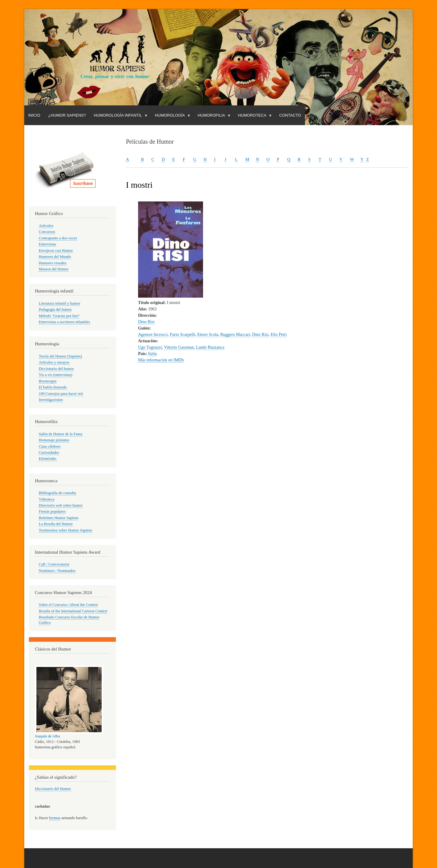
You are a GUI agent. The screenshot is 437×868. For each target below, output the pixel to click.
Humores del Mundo (55, 257)
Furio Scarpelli (183, 335)
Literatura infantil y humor (60, 303)
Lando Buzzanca (210, 347)
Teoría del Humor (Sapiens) (60, 356)
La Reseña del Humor (56, 524)
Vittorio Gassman (179, 347)
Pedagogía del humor (55, 309)
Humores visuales (53, 263)
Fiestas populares (52, 511)
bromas (55, 818)
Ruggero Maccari (235, 335)
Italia (152, 354)
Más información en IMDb (161, 360)
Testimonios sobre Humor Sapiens (66, 530)
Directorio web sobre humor (61, 505)
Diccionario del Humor (53, 789)
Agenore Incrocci (153, 335)
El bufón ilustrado (53, 387)
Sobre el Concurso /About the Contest (68, 605)
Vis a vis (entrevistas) (56, 375)
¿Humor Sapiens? (67, 115)
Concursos (47, 232)
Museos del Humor (54, 269)
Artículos (46, 226)
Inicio (34, 115)
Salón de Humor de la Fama (61, 434)
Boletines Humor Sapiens (59, 518)
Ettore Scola (208, 335)
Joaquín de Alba (47, 736)
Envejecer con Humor (56, 251)
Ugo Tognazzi (150, 347)
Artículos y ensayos (54, 362)
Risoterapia (48, 381)
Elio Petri (279, 335)
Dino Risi (146, 322)
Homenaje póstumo (54, 440)
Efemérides (48, 459)
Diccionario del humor (56, 369)
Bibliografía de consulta (58, 493)
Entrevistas (47, 244)
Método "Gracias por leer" (59, 316)
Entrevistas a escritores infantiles (64, 322)
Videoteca (47, 499)
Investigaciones (51, 400)
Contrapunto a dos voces (58, 238)
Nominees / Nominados (57, 571)
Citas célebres (50, 446)
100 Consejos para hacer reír (61, 394)
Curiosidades (49, 453)
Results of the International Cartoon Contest (73, 611)
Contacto (290, 115)
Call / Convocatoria (54, 564)
